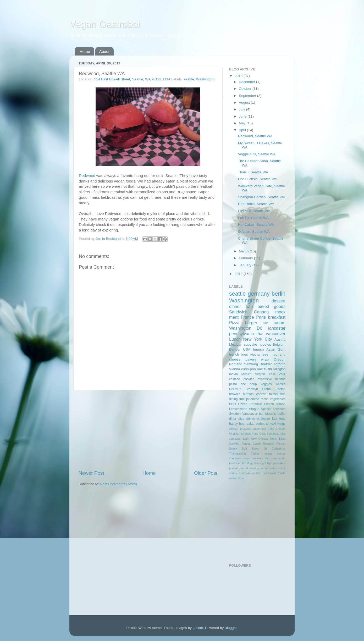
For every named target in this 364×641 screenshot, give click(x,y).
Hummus (273, 434)
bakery (251, 359)
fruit (242, 399)
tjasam (198, 628)
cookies (249, 379)
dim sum (271, 458)
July (242, 109)
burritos (248, 394)
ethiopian (263, 419)
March (244, 251)
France (247, 317)
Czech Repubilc (250, 404)
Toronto (280, 364)
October (246, 89)
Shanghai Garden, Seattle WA (262, 197)
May (243, 123)
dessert (278, 301)
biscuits (271, 414)
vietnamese (259, 354)
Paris (261, 317)
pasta (233, 384)
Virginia (260, 374)
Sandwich (238, 312)
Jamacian (235, 439)
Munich (246, 374)
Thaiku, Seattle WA (253, 172)
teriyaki (271, 424)
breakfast (277, 317)
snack (282, 468)
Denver (235, 349)
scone (265, 468)
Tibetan (280, 389)
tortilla (282, 473)
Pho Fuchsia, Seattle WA (258, 179)
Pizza (234, 323)
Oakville (234, 444)
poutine (234, 468)
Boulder (266, 364)
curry (245, 369)
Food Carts (259, 434)
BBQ (233, 404)
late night (260, 463)
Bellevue (235, 389)
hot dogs (248, 463)
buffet (282, 414)
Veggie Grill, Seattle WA (257, 154)
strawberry (248, 473)
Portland (236, 364)
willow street (237, 478)
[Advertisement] (148, 430)
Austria (280, 339)
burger (251, 323)
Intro (283, 434)
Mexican (236, 344)
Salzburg (251, 364)
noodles (265, 344)
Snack (233, 449)
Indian (233, 374)
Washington (205, 79)
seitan (273, 468)
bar (261, 414)
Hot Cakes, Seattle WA (256, 225)
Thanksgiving (238, 454)
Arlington (279, 369)
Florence (245, 434)
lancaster (277, 328)
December (247, 82)
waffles (280, 384)
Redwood (87, 176)
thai (260, 334)
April (243, 130)
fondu (282, 458)
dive (241, 419)
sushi (268, 369)
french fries (239, 354)
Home (85, 51)
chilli (282, 374)
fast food (279, 419)
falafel (273, 394)
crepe (247, 458)
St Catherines (275, 449)
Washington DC (246, 328)
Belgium (279, 344)
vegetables (278, 399)
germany (259, 294)
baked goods (272, 306)
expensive (265, 379)
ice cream (274, 323)
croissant (258, 458)
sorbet (260, 424)
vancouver (276, 334)
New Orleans (260, 439)
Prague (254, 409)
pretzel (244, 468)
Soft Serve (251, 449)
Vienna (235, 369)
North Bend (278, 439)
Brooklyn (252, 389)
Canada (261, 312)
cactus (281, 454)
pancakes (279, 463)
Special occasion (273, 409)
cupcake (250, 344)
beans (268, 454)
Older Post (206, 473)
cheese (261, 394)
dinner (235, 306)
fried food (235, 463)
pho (253, 369)
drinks (251, 419)
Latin (246, 439)
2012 (239, 274)
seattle (189, 79)
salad (251, 424)
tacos (265, 399)
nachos (280, 379)
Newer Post (91, 473)
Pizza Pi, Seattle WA (254, 211)
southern (235, 473)
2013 (239, 76)
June (243, 116)
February (246, 258)
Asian (271, 349)
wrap (265, 359)
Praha (266, 389)
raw (260, 369)
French (269, 404)
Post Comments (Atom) (119, 484)
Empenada (259, 429)
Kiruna (281, 404)
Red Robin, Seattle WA (256, 204)
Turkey (255, 454)
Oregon (280, 359)
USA (247, 349)
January (246, 265)
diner (233, 419)
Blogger (231, 628)
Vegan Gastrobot (105, 24)
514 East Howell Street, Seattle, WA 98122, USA (132, 79)
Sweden (235, 414)
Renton (281, 444)
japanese (253, 399)
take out (261, 473)
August (245, 103)
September (248, 96)
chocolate (235, 458)
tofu (249, 306)
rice (244, 384)
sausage (254, 468)
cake (272, 374)
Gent (282, 349)
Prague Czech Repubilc (258, 444)
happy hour (237, 424)
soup (253, 384)
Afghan (234, 429)
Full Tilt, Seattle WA (253, 218)
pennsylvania (242, 334)
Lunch (235, 339)
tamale (272, 473)
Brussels (245, 429)
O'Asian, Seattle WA (254, 232)
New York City (257, 339)
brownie (235, 394)
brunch (258, 349)
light (270, 463)
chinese (235, 379)
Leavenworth (238, 409)
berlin (278, 294)
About (104, 51)
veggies (266, 384)
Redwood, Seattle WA (255, 136)
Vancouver (250, 414)
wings (281, 424)
